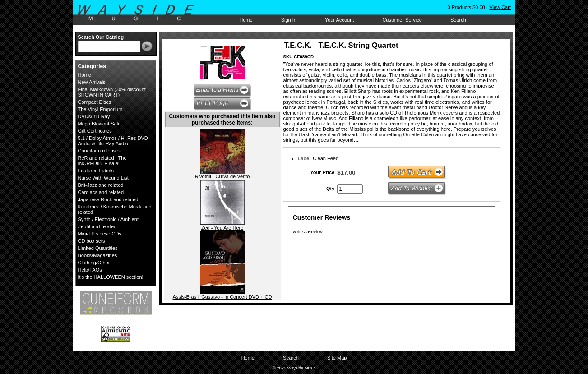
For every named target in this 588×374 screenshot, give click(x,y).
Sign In (289, 20)
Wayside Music (140, 13)
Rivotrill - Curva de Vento (222, 176)
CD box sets (92, 241)
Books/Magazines (98, 255)
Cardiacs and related (101, 192)
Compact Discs (95, 102)
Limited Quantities (98, 248)
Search (458, 20)
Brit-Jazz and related (101, 185)
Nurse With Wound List (103, 178)
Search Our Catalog (101, 37)
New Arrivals (92, 82)
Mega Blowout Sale (100, 124)
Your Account (339, 20)
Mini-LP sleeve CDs (100, 234)
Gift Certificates (95, 131)
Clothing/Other (94, 263)
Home (246, 20)
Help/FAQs (90, 270)
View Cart (500, 7)
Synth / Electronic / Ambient (109, 219)
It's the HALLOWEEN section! (111, 277)
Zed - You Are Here (222, 228)
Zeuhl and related (97, 226)
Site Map (337, 358)
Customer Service (402, 20)
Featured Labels (96, 171)
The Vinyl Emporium (100, 109)
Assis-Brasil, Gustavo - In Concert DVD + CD (222, 297)
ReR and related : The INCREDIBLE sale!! (102, 161)
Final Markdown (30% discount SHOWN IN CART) (112, 92)
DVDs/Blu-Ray (94, 116)
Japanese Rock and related (108, 199)
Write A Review (308, 232)
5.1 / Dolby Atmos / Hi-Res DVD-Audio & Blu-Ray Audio (114, 141)
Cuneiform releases (100, 151)
